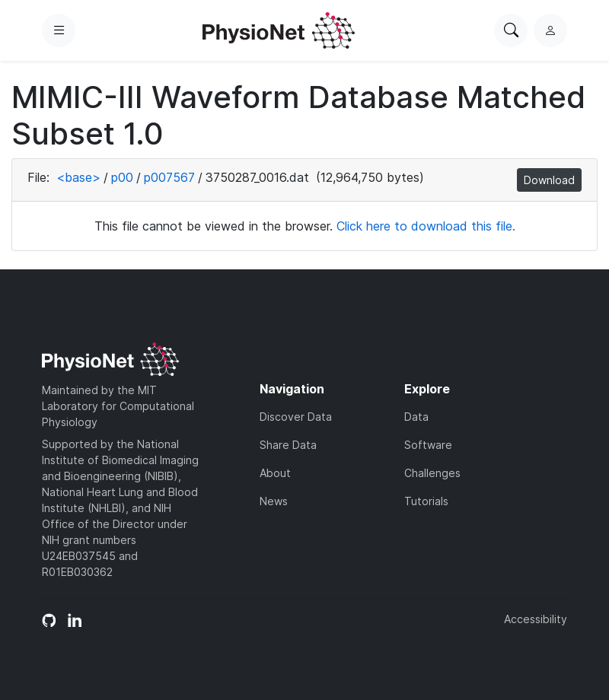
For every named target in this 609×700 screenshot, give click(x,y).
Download (549, 180)
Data (416, 417)
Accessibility (536, 619)
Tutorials (426, 501)
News (274, 501)
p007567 (169, 177)
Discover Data (296, 417)
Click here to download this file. (426, 226)
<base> (78, 177)
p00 (122, 177)
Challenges (432, 473)
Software (428, 445)
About (275, 473)
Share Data (288, 445)
